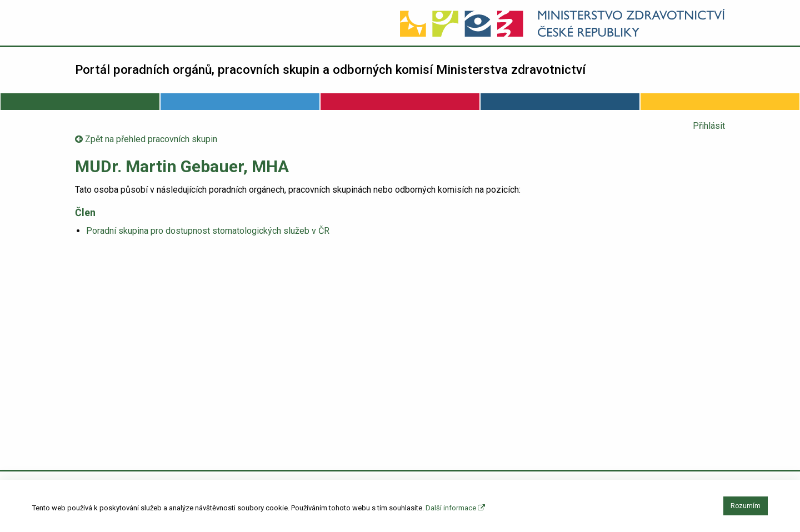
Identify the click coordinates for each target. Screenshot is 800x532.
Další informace (455, 508)
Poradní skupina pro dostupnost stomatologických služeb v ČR (208, 231)
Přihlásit (709, 126)
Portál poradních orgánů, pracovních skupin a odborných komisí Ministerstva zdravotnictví (330, 69)
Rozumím (746, 506)
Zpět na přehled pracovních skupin (146, 139)
